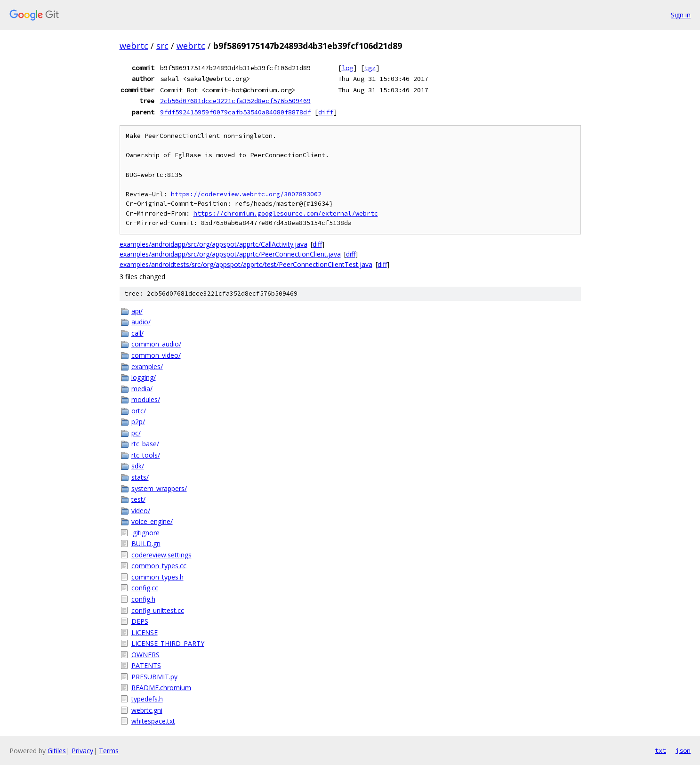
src (162, 46)
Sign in (681, 15)
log (347, 68)
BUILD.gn (146, 544)
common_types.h (157, 577)
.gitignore (145, 533)
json (683, 750)
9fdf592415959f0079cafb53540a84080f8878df (235, 112)
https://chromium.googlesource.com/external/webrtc (286, 213)
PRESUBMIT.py (154, 677)
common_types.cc (159, 566)
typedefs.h (147, 699)
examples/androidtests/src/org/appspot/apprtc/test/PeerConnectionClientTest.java (246, 264)
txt (660, 750)
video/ (141, 511)
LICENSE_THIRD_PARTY (168, 643)
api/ (137, 311)
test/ (138, 499)
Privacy (82, 751)
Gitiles (57, 751)
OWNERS (145, 655)
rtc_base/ (145, 444)
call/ (137, 333)
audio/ (141, 322)
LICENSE (145, 632)
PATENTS (146, 665)
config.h (143, 599)
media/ (142, 389)
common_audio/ (156, 344)
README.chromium (161, 688)
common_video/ (156, 355)
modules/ (146, 399)
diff (326, 112)
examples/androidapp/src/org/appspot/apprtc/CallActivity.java (213, 244)
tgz (370, 68)
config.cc (145, 588)
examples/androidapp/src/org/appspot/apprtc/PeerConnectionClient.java (230, 254)
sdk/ (138, 466)
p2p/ (138, 422)
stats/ (140, 477)
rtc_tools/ (146, 455)
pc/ (136, 433)
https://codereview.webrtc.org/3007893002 (246, 194)
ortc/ (139, 411)
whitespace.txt (153, 721)
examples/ (147, 366)
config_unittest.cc (158, 610)
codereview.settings (161, 555)
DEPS (140, 621)
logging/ (144, 377)
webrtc (134, 46)
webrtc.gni (147, 710)
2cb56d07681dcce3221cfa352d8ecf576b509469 (235, 101)
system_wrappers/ (159, 488)
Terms (109, 751)
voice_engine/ (152, 521)
